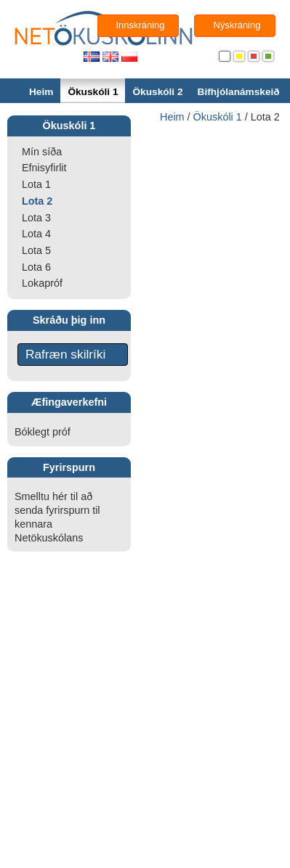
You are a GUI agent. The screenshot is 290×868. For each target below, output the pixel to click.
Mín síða (42, 152)
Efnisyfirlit (44, 168)
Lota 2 (37, 201)
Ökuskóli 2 (157, 92)
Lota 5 (36, 250)
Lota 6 (36, 267)
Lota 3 (36, 218)
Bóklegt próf (43, 432)
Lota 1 (36, 184)
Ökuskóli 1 (93, 92)
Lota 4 (36, 234)
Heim (41, 92)
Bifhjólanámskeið (239, 92)
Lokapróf (42, 283)
